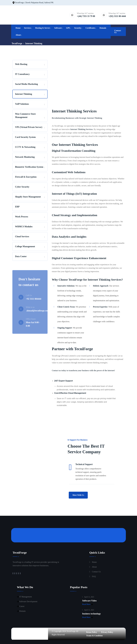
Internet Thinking (24, 94)
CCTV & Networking (25, 147)
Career (22, 606)
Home (18, 28)
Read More (87, 604)
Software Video (89, 601)
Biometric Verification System (29, 167)
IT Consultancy (22, 74)
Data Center (21, 256)
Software (58, 28)
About (18, 35)
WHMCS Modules (24, 227)
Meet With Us (78, 495)
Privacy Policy (107, 632)
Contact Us (118, 31)
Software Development (28, 601)
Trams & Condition (94, 636)
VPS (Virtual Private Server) (29, 127)
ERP (17, 207)
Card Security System (25, 137)
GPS (68, 28)
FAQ (94, 576)
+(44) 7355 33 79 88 (86, 16)
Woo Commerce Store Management (25, 116)
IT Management (25, 597)
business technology (92, 614)
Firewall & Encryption (26, 177)
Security (78, 28)
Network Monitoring (25, 157)
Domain (103, 28)
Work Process (22, 217)
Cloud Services (22, 237)
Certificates (90, 28)
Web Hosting (21, 64)
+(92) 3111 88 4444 (117, 16)
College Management (25, 246)
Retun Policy (92, 632)
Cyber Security (22, 187)
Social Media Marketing (26, 84)
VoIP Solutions (22, 104)
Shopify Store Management (28, 197)
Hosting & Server (43, 28)
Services (27, 28)
